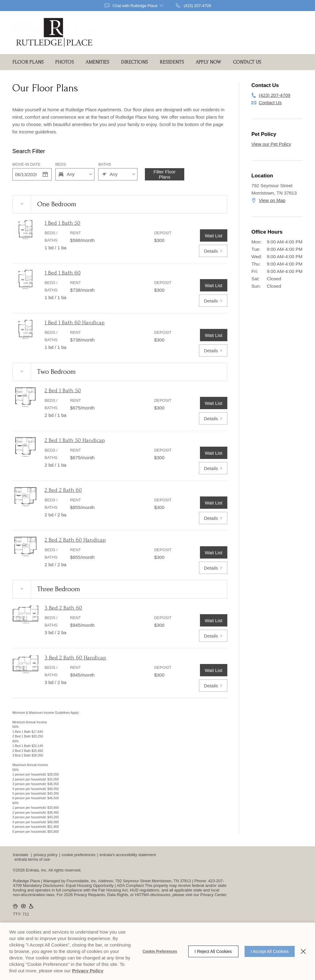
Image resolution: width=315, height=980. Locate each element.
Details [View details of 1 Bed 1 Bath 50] (213, 251)
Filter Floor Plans (165, 174)
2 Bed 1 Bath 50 (63, 391)
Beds (61, 164)
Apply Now (208, 62)
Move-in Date (26, 164)
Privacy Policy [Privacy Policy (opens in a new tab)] (88, 971)
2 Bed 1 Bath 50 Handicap (75, 440)
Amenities (97, 62)
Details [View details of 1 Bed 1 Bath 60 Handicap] (213, 351)
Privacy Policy (46, 855)
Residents (172, 62)
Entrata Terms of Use (32, 859)
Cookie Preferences (160, 951)
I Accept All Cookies (270, 951)
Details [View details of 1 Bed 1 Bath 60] (213, 301)
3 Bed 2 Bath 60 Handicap (75, 658)
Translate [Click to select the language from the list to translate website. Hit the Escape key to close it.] (21, 855)
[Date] (26, 174)
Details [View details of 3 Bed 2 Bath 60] (213, 636)
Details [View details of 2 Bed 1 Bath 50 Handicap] (213, 468)
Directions (134, 62)
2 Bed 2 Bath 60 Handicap (75, 540)
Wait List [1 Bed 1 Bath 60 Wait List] (214, 285)
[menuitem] (30, 62)
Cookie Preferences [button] (78, 855)
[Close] (303, 951)
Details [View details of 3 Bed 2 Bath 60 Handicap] (213, 686)
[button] (134, 6)
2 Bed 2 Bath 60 (63, 490)
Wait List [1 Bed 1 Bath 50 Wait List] (214, 236)
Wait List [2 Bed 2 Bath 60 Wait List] (214, 503)
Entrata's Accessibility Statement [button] (128, 855)
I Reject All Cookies (213, 951)
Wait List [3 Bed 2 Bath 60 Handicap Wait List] (214, 670)
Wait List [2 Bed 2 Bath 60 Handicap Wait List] (214, 553)
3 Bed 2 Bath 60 (63, 608)
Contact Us (247, 62)
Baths (105, 164)
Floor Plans (28, 62)
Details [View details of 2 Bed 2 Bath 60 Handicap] (213, 568)
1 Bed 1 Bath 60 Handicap (75, 323)
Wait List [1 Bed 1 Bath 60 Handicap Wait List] (214, 335)
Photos (65, 62)
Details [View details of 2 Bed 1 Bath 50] (213, 419)
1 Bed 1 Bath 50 (62, 223)
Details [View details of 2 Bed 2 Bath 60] (213, 518)
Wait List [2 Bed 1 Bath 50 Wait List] (214, 403)
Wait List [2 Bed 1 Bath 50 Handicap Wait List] (214, 453)
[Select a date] (45, 174)
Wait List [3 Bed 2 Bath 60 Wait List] (214, 620)
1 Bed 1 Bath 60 (63, 273)
